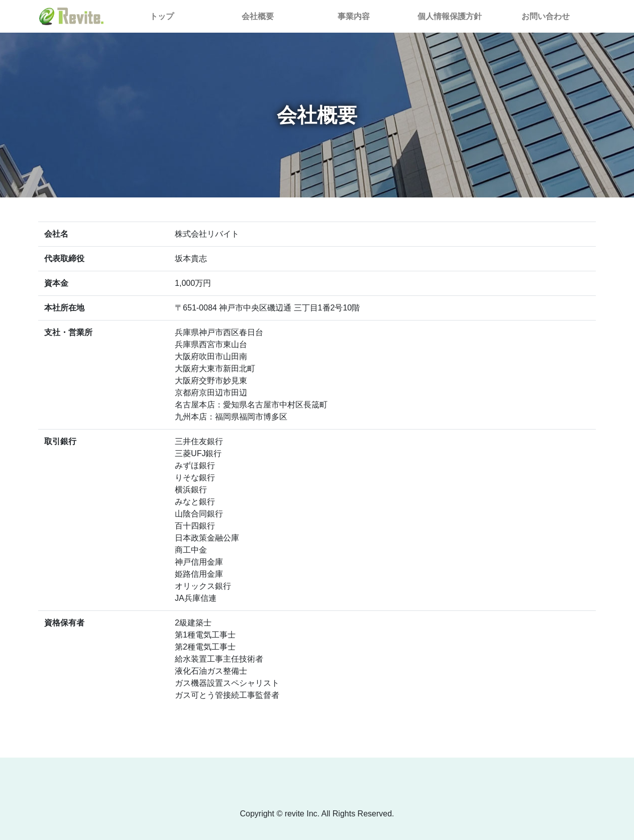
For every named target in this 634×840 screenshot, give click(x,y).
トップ (178, 15)
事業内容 (354, 16)
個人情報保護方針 (450, 16)
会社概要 (258, 16)
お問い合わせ (546, 16)
